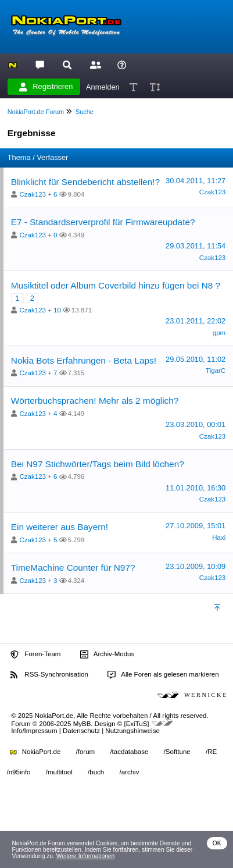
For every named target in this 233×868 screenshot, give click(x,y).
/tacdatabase (129, 752)
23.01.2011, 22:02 (196, 321)
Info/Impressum (34, 731)
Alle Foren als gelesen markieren (163, 675)
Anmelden (103, 86)
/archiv (129, 772)
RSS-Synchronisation (49, 675)
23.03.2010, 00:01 (196, 424)
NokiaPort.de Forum (36, 112)
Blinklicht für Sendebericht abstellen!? (85, 182)
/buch (96, 772)
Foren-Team (35, 654)
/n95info (19, 772)
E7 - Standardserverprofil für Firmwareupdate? (103, 222)
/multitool (59, 772)
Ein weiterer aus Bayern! (60, 527)
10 (57, 310)
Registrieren (46, 87)
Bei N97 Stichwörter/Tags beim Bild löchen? (98, 464)
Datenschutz (81, 731)
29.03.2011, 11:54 (196, 246)
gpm (219, 333)
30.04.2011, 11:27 (196, 181)
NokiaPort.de (35, 752)
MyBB (82, 724)
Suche (85, 112)
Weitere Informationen (86, 856)
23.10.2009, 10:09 (196, 566)
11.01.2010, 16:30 (196, 488)
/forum (86, 752)
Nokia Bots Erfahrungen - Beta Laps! (84, 360)
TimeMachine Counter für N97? (73, 568)
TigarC (216, 371)
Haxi (219, 538)
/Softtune (177, 752)
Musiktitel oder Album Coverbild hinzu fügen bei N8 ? (116, 285)
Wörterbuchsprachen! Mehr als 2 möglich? (95, 401)
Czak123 (33, 194)
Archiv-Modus (107, 654)
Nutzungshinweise (132, 731)
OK (217, 843)
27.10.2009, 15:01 (196, 526)
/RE (211, 752)
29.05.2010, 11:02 (196, 359)
